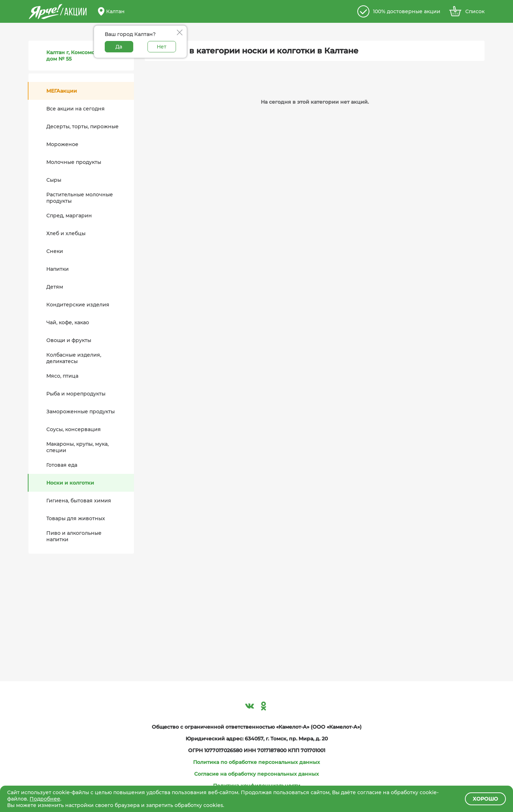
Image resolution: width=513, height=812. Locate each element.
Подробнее (45, 799)
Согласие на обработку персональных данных (256, 774)
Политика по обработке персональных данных (256, 762)
